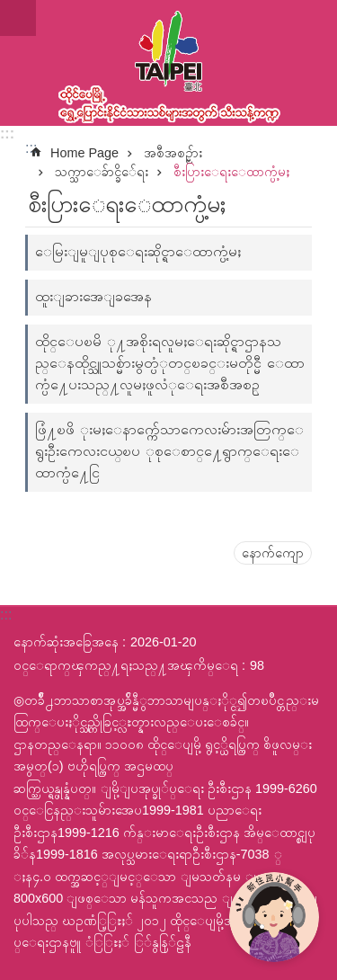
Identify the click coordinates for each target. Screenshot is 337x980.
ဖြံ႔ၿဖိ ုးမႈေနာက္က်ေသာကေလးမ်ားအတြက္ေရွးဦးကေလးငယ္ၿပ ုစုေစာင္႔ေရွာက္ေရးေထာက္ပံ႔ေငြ (169, 451)
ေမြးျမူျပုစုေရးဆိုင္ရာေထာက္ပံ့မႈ (138, 251)
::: (7, 134)
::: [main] (31, 148)
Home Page (84, 153)
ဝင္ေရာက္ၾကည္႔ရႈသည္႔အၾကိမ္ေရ (126, 665)
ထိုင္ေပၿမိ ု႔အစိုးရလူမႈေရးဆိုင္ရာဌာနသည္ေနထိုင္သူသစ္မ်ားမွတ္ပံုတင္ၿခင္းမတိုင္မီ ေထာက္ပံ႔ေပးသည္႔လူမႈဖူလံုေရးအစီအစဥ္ (170, 363)
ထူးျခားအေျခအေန (93, 296)
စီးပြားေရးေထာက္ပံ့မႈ (231, 172)
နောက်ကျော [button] (273, 553)
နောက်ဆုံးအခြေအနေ (66, 642)
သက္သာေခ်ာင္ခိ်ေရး (102, 172)
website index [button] (18, 18)
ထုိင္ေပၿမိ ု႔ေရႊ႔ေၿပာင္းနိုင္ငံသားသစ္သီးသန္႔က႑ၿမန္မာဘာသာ (168, 63)
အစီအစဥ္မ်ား (173, 153)
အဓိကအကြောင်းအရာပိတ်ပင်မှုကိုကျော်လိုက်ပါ (9, 9)
